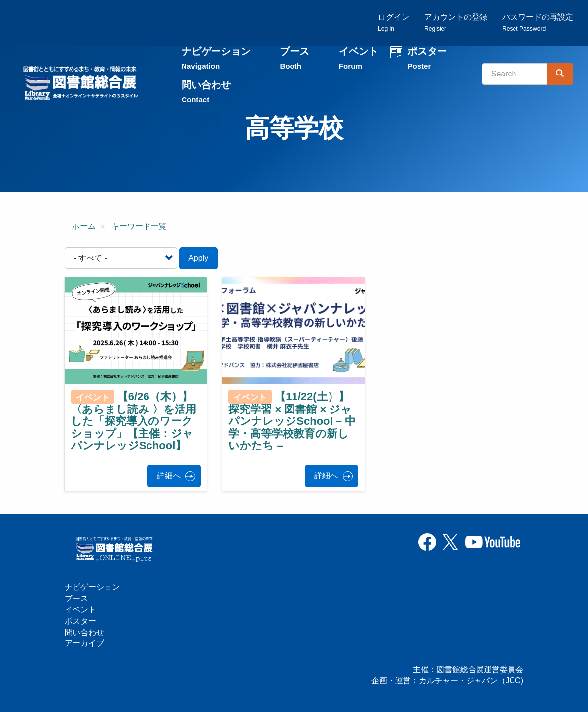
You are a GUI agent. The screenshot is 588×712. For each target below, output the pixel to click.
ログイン (394, 22)
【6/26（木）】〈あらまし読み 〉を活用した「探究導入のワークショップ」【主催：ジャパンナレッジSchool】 (134, 421)
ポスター (427, 58)
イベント (359, 58)
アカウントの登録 (456, 22)
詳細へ (169, 475)
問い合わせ (206, 92)
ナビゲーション (216, 58)
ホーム (84, 226)
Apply (198, 258)
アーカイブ (84, 643)
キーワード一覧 (139, 226)
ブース (294, 58)
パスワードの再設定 (538, 22)
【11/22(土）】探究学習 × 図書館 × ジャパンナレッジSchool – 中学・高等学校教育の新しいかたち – (292, 421)
